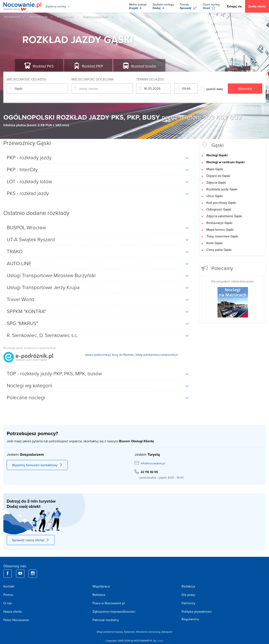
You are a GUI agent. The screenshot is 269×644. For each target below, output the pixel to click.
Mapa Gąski (215, 169)
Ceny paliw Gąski (219, 250)
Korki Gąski (214, 243)
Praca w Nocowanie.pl (109, 603)
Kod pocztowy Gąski (221, 203)
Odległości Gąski (219, 209)
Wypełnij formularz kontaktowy (37, 465)
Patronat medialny (106, 620)
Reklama (99, 595)
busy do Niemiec (123, 355)
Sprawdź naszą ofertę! (31, 540)
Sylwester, (130, 632)
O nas (8, 603)
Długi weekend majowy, (110, 632)
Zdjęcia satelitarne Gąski (224, 216)
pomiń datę (215, 89)
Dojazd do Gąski (218, 176)
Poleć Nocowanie (16, 620)
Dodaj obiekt (257, 6)
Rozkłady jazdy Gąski (222, 189)
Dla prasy (188, 595)
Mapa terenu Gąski (220, 229)
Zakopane (167, 632)
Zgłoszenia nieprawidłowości (114, 611)
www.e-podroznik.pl (98, 355)
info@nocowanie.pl (153, 463)
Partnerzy (189, 603)
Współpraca (101, 586)
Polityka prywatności (197, 611)
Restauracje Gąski (219, 223)
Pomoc (8, 595)
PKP (92, 66)
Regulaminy (190, 619)
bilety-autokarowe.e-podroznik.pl (157, 355)
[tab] (98, 157)
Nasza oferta (13, 611)
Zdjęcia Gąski (216, 182)
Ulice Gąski (215, 196)
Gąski (218, 145)
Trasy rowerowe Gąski (222, 236)
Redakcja (188, 586)
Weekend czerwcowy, (149, 632)
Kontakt (9, 586)
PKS (43, 66)
